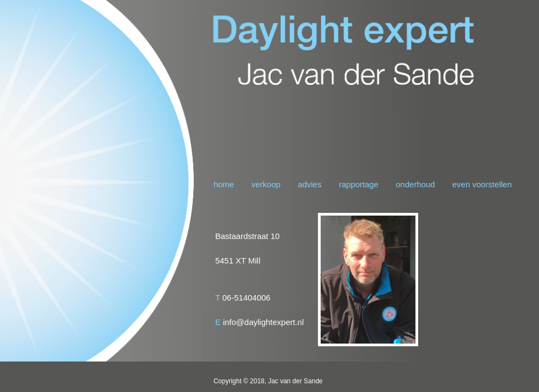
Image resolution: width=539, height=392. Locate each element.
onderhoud (415, 184)
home (224, 184)
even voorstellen (482, 184)
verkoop (266, 184)
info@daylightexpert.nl (263, 322)
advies (310, 184)
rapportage (359, 184)
